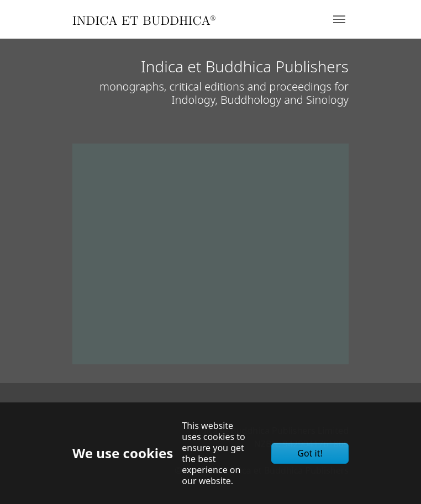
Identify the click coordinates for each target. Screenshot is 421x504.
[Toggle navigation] (339, 19)
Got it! (310, 453)
